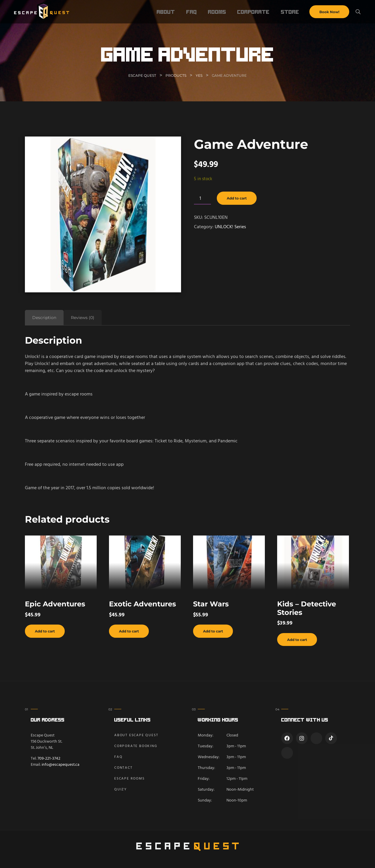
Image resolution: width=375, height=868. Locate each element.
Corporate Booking (136, 746)
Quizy (121, 789)
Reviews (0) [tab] (83, 318)
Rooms (217, 12)
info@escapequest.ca (60, 765)
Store (290, 12)
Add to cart (237, 198)
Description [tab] (44, 318)
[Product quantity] (202, 199)
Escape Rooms (129, 779)
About (166, 12)
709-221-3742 (49, 759)
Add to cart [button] (45, 631)
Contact (123, 768)
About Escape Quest (136, 735)
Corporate (253, 12)
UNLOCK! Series (230, 227)
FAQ (192, 12)
